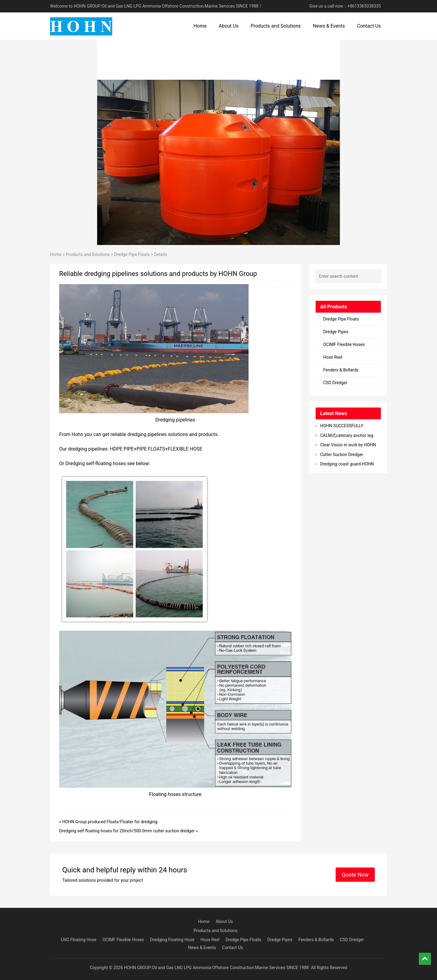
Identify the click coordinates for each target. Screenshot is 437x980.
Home (200, 26)
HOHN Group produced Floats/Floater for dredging (110, 822)
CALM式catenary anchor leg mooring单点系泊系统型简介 (344, 436)
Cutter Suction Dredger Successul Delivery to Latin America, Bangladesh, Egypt (342, 455)
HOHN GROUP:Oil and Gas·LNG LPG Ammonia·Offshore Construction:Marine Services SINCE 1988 (216, 968)
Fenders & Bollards (341, 370)
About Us (228, 26)
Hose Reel (333, 357)
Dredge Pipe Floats (132, 254)
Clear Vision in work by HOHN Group (346, 445)
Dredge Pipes (336, 332)
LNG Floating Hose (79, 940)
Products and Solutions (276, 26)
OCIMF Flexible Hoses (344, 344)
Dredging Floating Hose (172, 940)
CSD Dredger (335, 383)
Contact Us (369, 26)
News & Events (329, 26)
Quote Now (355, 875)
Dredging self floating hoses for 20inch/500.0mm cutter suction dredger (127, 831)
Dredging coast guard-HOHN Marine (345, 464)
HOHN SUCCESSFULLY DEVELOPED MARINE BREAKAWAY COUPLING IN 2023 (347, 426)
